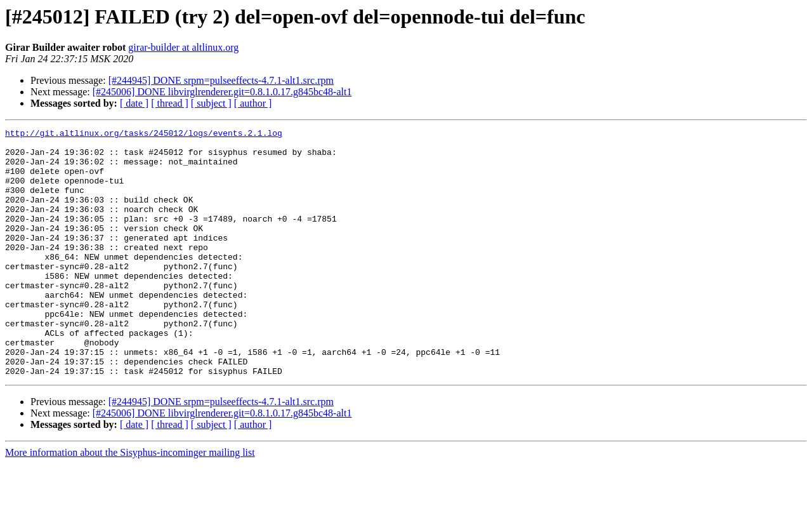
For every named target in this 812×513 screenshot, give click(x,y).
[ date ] (134, 103)
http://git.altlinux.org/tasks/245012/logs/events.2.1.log (144, 135)
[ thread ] (170, 103)
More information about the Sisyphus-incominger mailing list (130, 502)
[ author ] (253, 103)
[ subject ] (211, 103)
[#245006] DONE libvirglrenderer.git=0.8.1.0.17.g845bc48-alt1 (222, 92)
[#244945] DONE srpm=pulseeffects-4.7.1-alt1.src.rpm (221, 80)
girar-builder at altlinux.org (183, 47)
